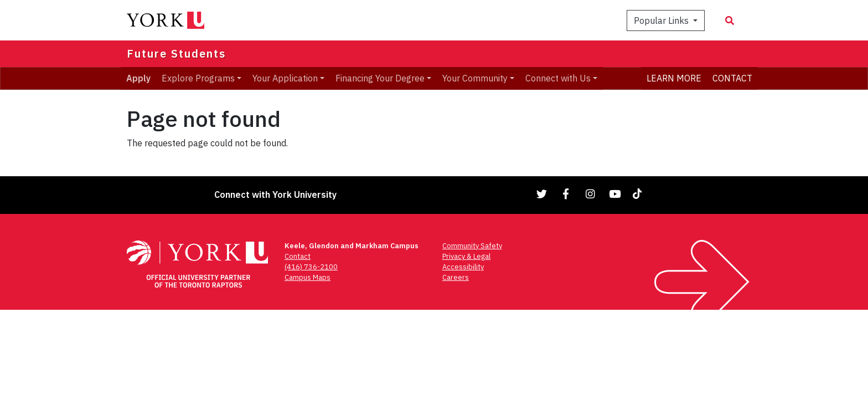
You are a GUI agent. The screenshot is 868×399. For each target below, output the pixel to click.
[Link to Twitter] (542, 194)
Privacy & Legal (466, 256)
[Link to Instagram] (591, 194)
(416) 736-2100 (311, 267)
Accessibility (463, 267)
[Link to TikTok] (639, 194)
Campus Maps (308, 277)
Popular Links (662, 21)
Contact (298, 256)
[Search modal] (730, 21)
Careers (456, 277)
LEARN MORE (674, 78)
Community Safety (472, 246)
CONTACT (732, 78)
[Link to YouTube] (615, 194)
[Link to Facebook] (566, 194)
